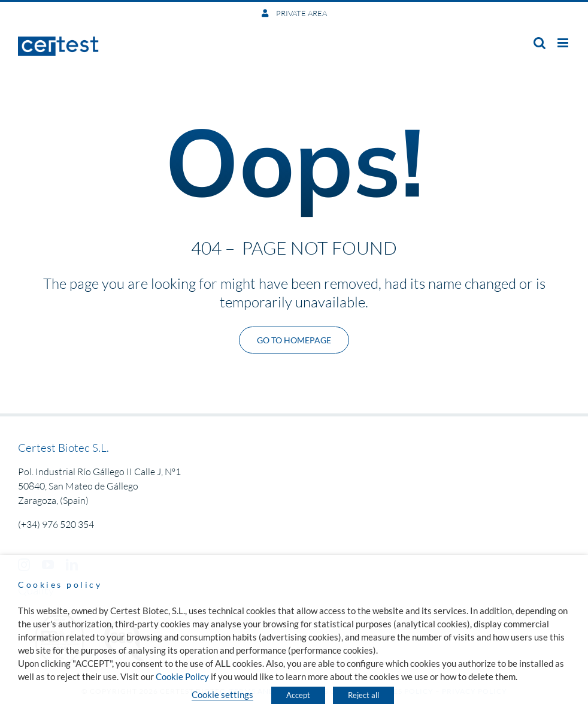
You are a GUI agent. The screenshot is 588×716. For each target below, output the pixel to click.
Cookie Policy (182, 677)
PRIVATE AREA (301, 13)
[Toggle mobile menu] (564, 43)
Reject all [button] (363, 695)
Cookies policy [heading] (60, 584)
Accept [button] (298, 695)
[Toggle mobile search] (539, 43)
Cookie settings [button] (222, 695)
